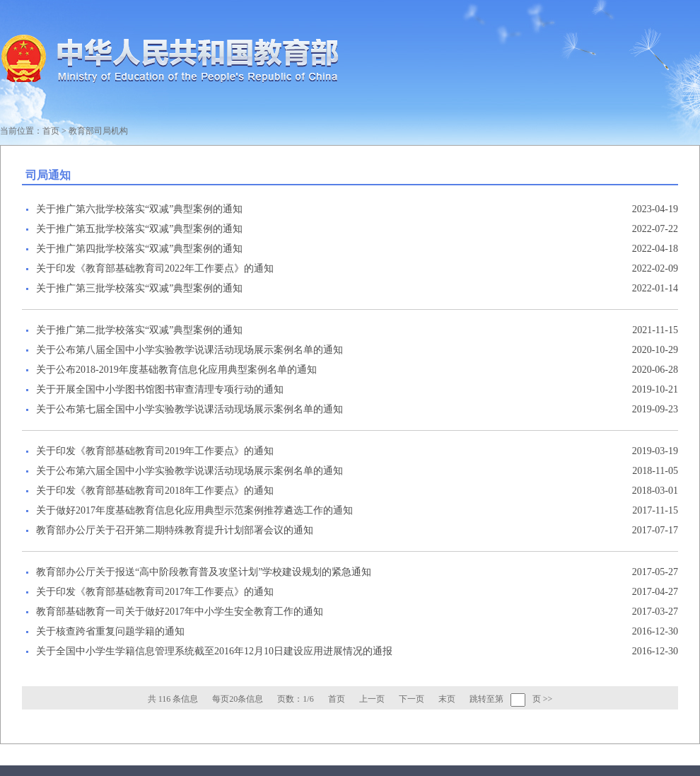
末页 (447, 699)
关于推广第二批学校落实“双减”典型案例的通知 (139, 330)
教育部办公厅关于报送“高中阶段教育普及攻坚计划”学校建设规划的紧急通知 (204, 572)
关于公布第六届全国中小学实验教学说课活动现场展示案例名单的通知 (189, 471)
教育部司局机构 (98, 131)
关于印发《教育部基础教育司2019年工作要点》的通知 (155, 451)
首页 (51, 131)
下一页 (412, 699)
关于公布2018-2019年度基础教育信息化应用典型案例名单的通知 (176, 370)
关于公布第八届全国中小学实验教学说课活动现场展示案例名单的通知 (189, 350)
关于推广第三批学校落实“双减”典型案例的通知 (139, 288)
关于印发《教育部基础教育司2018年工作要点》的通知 (155, 491)
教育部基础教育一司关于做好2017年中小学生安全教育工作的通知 (180, 612)
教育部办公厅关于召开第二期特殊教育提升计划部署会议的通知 (175, 530)
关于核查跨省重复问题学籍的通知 (110, 631)
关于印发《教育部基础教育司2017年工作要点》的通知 (155, 592)
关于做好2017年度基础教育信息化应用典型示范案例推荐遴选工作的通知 (194, 510)
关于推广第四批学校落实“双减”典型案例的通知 (139, 249)
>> (548, 699)
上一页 (372, 699)
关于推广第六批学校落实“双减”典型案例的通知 (139, 209)
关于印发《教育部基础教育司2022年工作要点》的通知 (155, 268)
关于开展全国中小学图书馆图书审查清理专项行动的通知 (160, 389)
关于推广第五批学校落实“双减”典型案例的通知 (139, 229)
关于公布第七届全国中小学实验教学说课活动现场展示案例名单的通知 (189, 409)
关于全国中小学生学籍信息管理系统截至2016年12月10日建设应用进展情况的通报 (214, 651)
